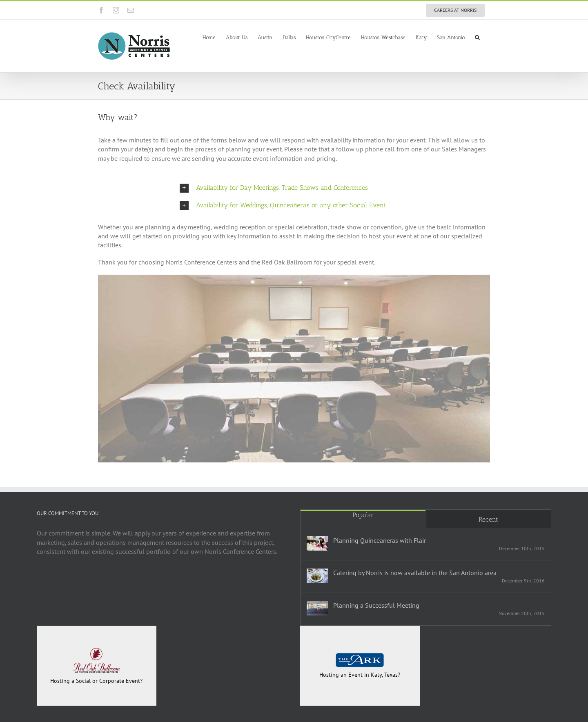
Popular (363, 515)
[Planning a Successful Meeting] (317, 608)
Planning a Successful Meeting (376, 605)
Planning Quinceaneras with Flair (380, 540)
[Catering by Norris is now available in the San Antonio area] (317, 576)
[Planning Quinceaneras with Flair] (317, 543)
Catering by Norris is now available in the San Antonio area (415, 573)
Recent (488, 519)
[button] (477, 37)
